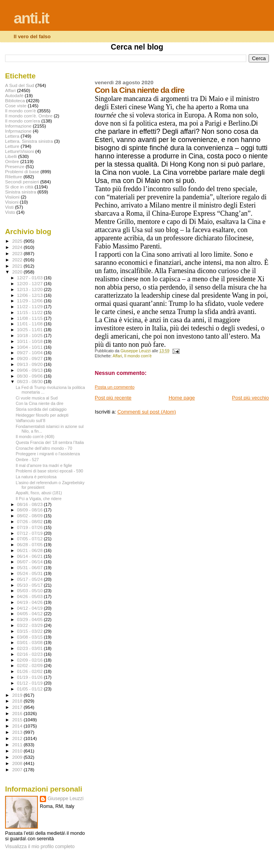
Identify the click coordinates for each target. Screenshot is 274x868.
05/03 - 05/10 (31, 591)
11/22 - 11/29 (31, 307)
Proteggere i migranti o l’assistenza (48, 454)
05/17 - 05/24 (31, 579)
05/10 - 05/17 (31, 585)
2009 (18, 757)
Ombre (12, 161)
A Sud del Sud (20, 85)
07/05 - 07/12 (31, 539)
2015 (18, 720)
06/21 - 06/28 (31, 550)
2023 (18, 253)
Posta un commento (115, 387)
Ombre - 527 (27, 460)
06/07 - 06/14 (31, 562)
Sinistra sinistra (20, 192)
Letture (12, 146)
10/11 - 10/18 (31, 341)
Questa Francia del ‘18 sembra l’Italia (50, 442)
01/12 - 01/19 (31, 683)
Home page (182, 398)
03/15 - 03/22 (31, 631)
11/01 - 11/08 (31, 324)
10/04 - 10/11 (31, 347)
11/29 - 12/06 (31, 301)
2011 (18, 745)
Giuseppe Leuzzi (66, 799)
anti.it (31, 18)
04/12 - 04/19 (31, 608)
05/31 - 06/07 (31, 568)
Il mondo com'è (138, 356)
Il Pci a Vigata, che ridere (38, 499)
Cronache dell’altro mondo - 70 (44, 448)
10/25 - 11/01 (31, 330)
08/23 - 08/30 (31, 382)
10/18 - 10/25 (31, 335)
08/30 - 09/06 (31, 376)
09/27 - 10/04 (31, 353)
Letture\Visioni (20, 151)
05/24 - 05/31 (31, 573)
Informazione (18, 126)
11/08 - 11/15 (31, 318)
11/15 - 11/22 (31, 312)
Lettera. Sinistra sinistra (29, 141)
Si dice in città (19, 187)
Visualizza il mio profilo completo (40, 847)
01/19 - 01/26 (31, 677)
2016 (18, 713)
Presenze (15, 166)
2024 (18, 247)
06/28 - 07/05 (31, 545)
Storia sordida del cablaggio (41, 409)
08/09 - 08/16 (31, 510)
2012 (18, 738)
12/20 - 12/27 (31, 284)
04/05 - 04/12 (31, 614)
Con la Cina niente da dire (39, 403)
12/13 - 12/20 (31, 289)
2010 (18, 751)
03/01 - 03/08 (31, 643)
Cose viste (16, 106)
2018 (18, 701)
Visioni (12, 202)
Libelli (11, 156)
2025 (18, 241)
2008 (18, 763)
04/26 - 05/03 (31, 596)
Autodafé (14, 95)
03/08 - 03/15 (31, 637)
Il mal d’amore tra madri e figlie (44, 465)
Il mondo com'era (23, 121)
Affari (117, 356)
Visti (9, 207)
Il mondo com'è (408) (35, 437)
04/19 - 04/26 (31, 602)
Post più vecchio (250, 398)
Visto (10, 212)
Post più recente (113, 398)
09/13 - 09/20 (31, 364)
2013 (18, 732)
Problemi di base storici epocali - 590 (49, 471)
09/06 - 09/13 (31, 370)
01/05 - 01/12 (31, 689)
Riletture (14, 177)
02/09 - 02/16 (31, 660)
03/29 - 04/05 (31, 619)
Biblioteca (15, 100)
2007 (18, 769)
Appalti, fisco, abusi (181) (39, 493)
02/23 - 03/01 (31, 648)
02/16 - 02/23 (31, 654)
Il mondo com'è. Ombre (29, 116)
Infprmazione (18, 131)
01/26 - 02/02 (31, 671)
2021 (18, 266)
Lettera (12, 136)
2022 (18, 260)
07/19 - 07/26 (31, 527)
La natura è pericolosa (36, 477)
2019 (18, 695)
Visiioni (12, 197)
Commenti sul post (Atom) (147, 412)
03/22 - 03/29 (31, 625)
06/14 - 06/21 (31, 556)
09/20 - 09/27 (31, 359)
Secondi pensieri (22, 182)
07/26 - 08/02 (31, 522)
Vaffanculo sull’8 (30, 421)
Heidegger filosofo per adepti (42, 415)
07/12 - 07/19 (31, 533)
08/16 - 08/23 (31, 504)
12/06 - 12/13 (31, 295)
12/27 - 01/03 (31, 278)
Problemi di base (22, 171)
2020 (18, 272)
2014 (18, 726)
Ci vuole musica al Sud (37, 398)
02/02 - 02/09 (31, 666)
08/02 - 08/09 (31, 516)
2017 (18, 707)
